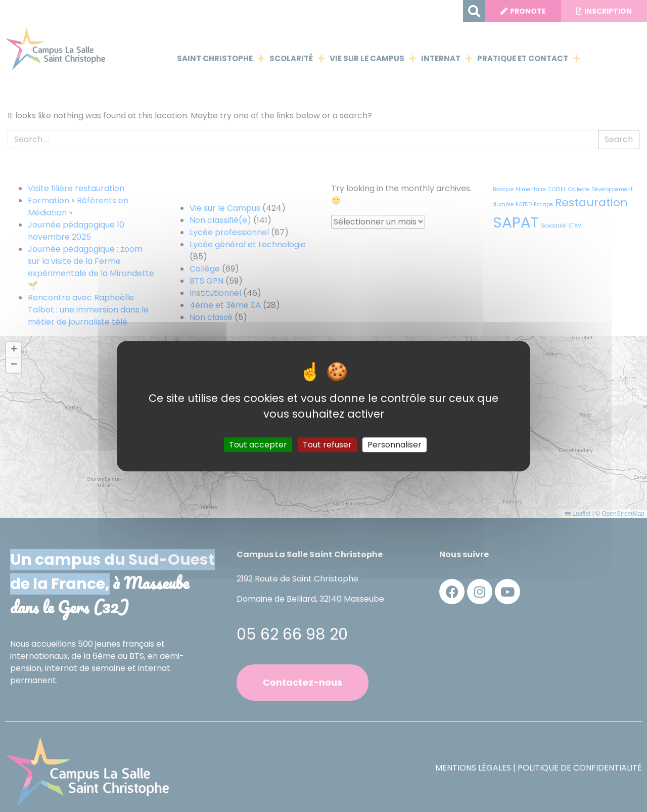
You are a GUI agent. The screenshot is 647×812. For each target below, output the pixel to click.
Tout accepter (258, 445)
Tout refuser (327, 445)
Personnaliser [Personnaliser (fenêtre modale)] (395, 445)
